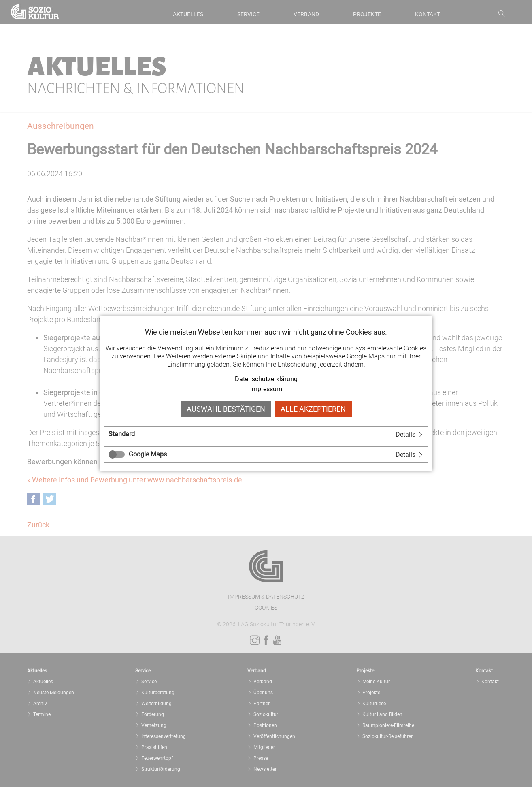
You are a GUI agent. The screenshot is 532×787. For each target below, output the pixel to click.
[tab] (266, 434)
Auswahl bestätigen (226, 409)
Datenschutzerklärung (266, 379)
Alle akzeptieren (313, 409)
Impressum (266, 389)
